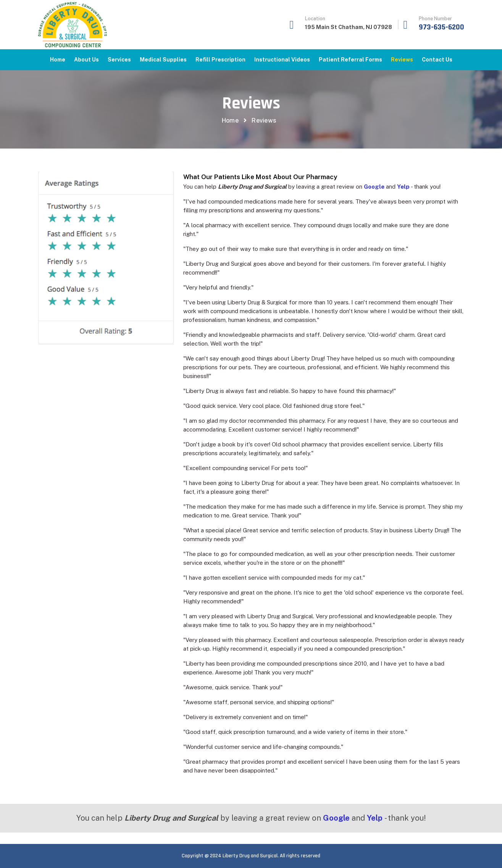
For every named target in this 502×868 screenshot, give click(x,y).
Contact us (437, 60)
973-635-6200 (441, 27)
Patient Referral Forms (350, 60)
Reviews (402, 60)
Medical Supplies (163, 60)
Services (119, 60)
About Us (86, 60)
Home (58, 60)
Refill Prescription (220, 60)
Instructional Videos (282, 60)
